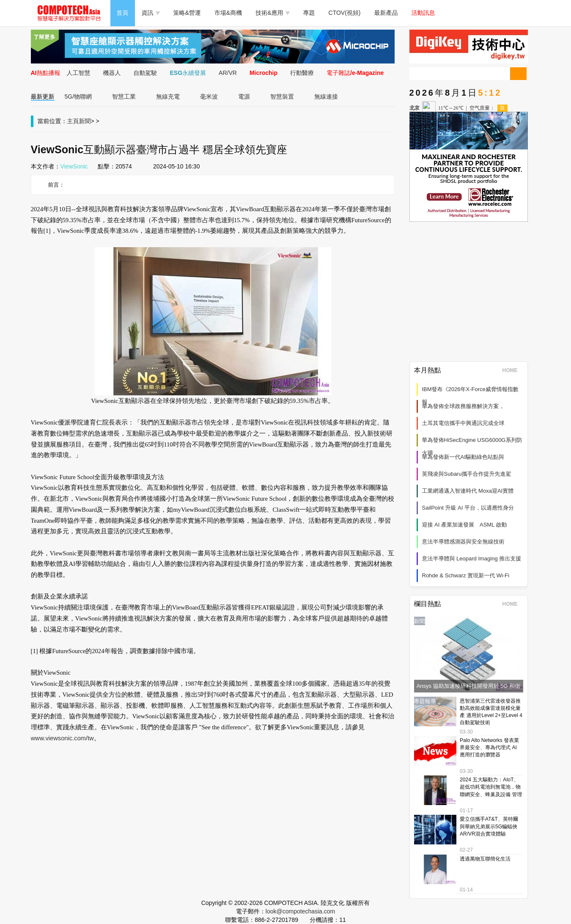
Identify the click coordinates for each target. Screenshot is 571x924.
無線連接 (326, 97)
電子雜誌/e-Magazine (355, 73)
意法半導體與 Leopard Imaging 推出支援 (472, 559)
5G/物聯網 (78, 97)
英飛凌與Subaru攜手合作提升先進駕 (467, 474)
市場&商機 (228, 13)
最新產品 (386, 13)
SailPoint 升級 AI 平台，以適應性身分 (468, 508)
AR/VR (228, 73)
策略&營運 (187, 13)
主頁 (73, 121)
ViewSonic (74, 166)
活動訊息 (423, 13)
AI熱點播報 (46, 73)
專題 (309, 13)
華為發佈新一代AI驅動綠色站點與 (463, 457)
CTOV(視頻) (345, 13)
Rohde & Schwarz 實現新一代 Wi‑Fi (466, 575)
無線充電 (168, 97)
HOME (513, 370)
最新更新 (43, 97)
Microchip (264, 73)
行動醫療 (302, 73)
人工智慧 (79, 73)
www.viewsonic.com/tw (62, 738)
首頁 (123, 13)
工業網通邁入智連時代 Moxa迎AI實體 (468, 491)
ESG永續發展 (188, 73)
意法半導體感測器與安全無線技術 (463, 542)
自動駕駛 (145, 73)
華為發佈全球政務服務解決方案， (463, 406)
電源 (244, 97)
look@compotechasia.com (300, 911)
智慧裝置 (282, 97)
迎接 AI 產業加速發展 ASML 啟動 (465, 525)
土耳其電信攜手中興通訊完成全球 (463, 423)
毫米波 (209, 97)
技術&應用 (272, 13)
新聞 (85, 121)
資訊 (151, 13)
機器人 (112, 73)
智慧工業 (124, 97)
